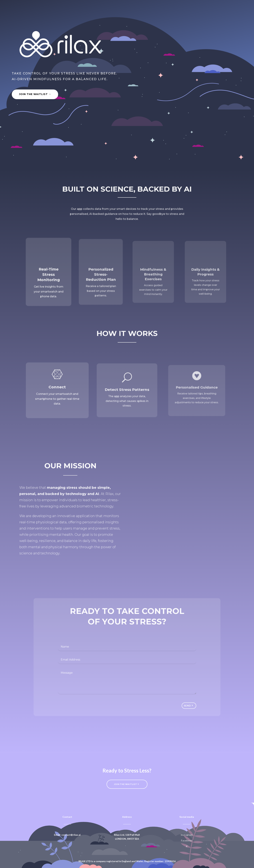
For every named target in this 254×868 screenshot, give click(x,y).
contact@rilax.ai (71, 835)
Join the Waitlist (33, 94)
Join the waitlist (125, 784)
